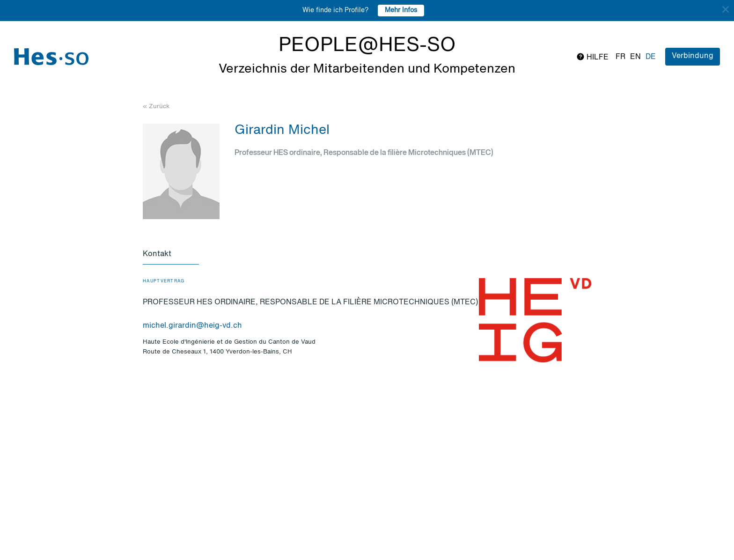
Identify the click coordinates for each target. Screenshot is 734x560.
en (635, 57)
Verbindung (693, 56)
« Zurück (156, 107)
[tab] (171, 255)
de (651, 57)
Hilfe (592, 57)
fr (620, 57)
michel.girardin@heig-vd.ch (192, 326)
